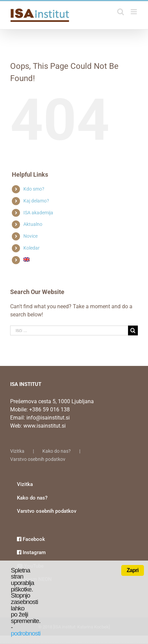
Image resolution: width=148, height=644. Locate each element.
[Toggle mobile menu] (134, 12)
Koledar (31, 248)
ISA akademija (38, 213)
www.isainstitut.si (45, 426)
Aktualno (33, 224)
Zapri (133, 570)
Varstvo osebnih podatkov (38, 459)
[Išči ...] (69, 330)
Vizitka (17, 451)
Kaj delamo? (36, 201)
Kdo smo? (34, 189)
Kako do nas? (57, 451)
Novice (30, 236)
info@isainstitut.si (48, 418)
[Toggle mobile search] (121, 12)
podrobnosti (26, 633)
